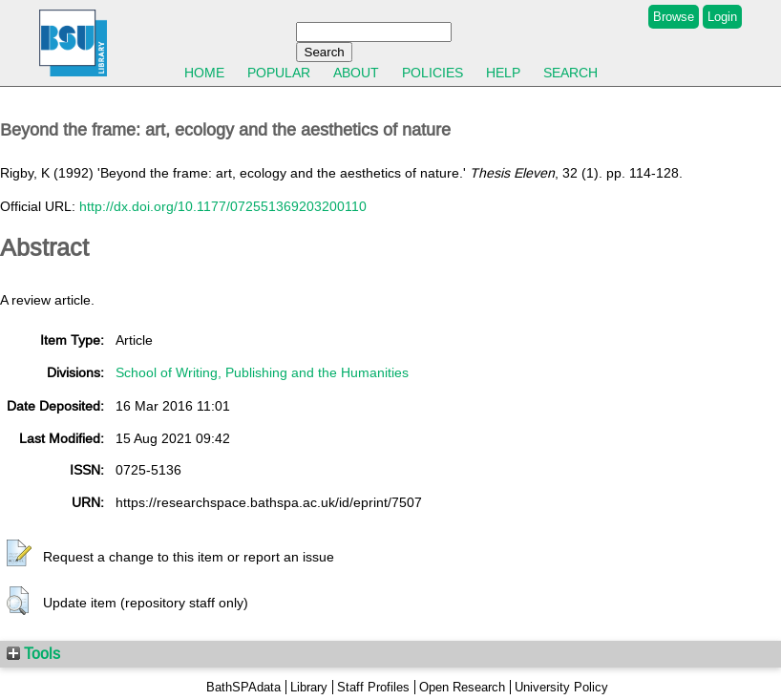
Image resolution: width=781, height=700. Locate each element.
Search (570, 73)
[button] (19, 554)
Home (204, 73)
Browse (674, 17)
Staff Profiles (373, 687)
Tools (33, 653)
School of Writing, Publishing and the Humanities (262, 372)
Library (309, 687)
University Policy (561, 687)
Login (722, 17)
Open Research (462, 687)
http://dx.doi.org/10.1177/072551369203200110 (223, 206)
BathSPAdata (243, 687)
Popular (279, 73)
